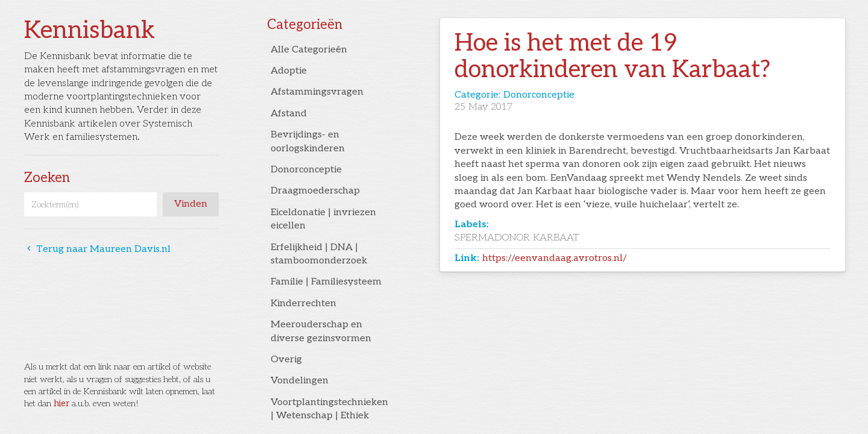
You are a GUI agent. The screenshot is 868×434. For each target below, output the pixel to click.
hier (61, 404)
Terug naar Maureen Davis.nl (97, 249)
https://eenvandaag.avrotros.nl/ (555, 258)
